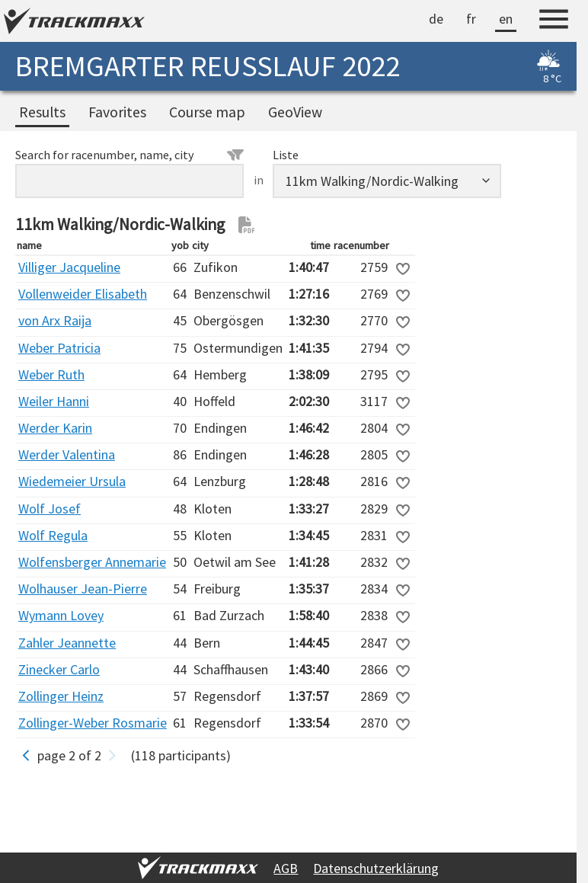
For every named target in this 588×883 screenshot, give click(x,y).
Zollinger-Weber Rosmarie (93, 723)
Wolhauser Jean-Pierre (83, 589)
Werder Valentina (67, 454)
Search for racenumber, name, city (129, 155)
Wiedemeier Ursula (72, 481)
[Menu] (554, 21)
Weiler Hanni (54, 401)
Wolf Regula (53, 535)
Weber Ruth (51, 374)
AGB (286, 868)
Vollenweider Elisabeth (83, 294)
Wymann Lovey (61, 615)
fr (471, 19)
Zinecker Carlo (59, 669)
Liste (286, 155)
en (506, 19)
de (436, 19)
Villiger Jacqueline (69, 267)
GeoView (295, 112)
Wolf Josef (50, 509)
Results (42, 112)
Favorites (117, 112)
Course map (207, 112)
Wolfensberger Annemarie (92, 562)
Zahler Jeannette (67, 643)
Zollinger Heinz (61, 696)
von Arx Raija (55, 320)
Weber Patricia (59, 348)
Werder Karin (55, 428)
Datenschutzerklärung (376, 868)
